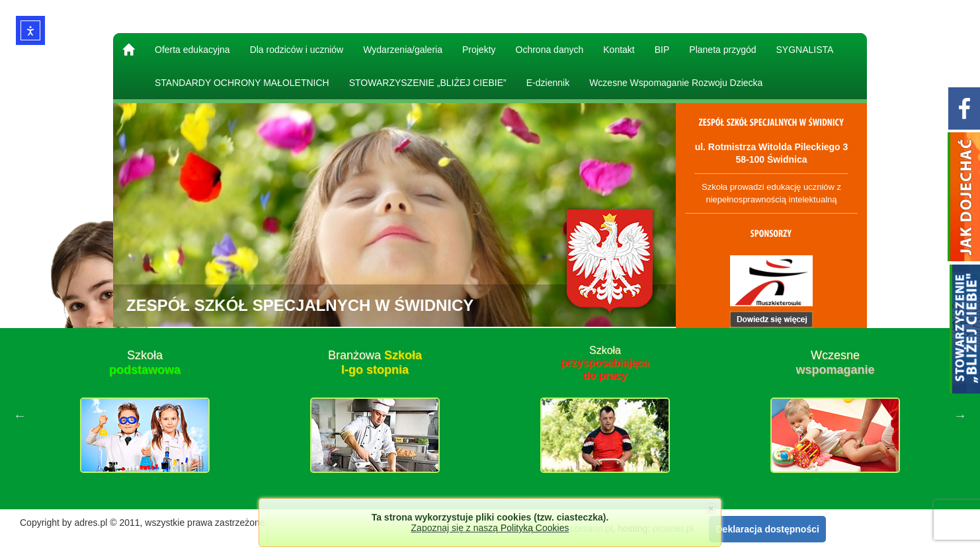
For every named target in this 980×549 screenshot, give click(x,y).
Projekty (479, 50)
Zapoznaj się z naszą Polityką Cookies (490, 528)
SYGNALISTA (805, 50)
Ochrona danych (550, 50)
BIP (662, 50)
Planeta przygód (722, 50)
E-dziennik (548, 83)
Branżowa (375, 362)
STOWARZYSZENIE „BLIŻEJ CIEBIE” (428, 83)
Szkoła (145, 362)
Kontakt (619, 50)
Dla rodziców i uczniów (297, 50)
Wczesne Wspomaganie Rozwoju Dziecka (676, 83)
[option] (145, 415)
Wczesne (835, 362)
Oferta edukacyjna (192, 50)
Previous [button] (20, 415)
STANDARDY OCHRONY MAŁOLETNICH (242, 83)
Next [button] (960, 415)
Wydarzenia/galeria (403, 50)
